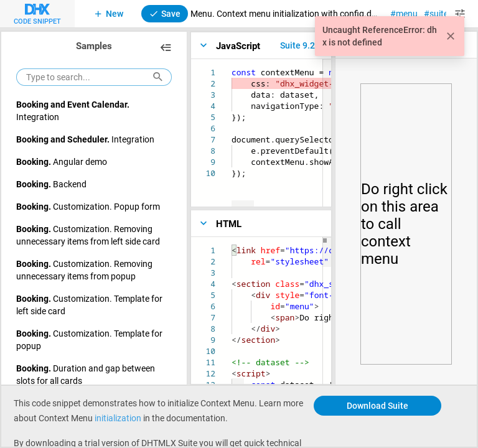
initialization (118, 418)
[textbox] (232, 67)
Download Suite (377, 405)
